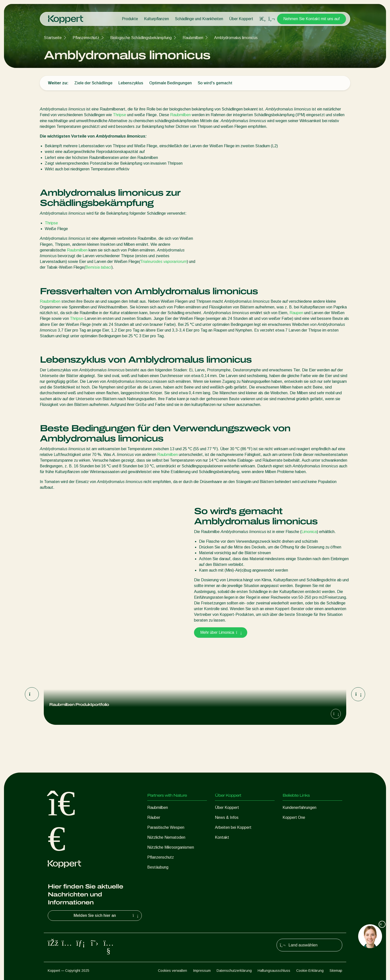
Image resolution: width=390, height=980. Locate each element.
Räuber (154, 817)
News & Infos (227, 817)
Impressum (202, 971)
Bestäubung (158, 867)
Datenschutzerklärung (234, 971)
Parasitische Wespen (166, 827)
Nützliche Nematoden (166, 837)
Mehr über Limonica (221, 632)
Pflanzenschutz (86, 38)
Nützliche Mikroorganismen (171, 847)
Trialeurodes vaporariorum (164, 262)
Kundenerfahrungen (299, 808)
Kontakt (222, 837)
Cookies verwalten (172, 971)
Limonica (309, 532)
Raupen (296, 313)
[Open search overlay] (263, 19)
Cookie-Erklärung (310, 971)
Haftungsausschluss (274, 971)
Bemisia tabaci (98, 267)
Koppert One (294, 817)
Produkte (130, 19)
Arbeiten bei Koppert (233, 827)
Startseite (53, 38)
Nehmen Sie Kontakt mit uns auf (312, 19)
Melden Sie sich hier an (107, 916)
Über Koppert (241, 19)
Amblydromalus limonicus (236, 38)
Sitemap (336, 971)
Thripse (120, 115)
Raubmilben (193, 38)
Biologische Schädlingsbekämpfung (141, 38)
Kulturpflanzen (156, 19)
